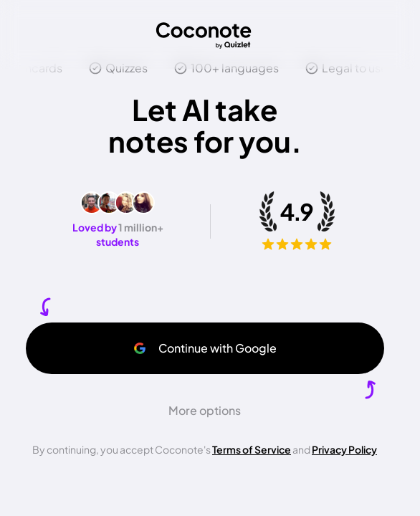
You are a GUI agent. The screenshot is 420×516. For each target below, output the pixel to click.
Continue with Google (205, 348)
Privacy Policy (344, 449)
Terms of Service (252, 449)
